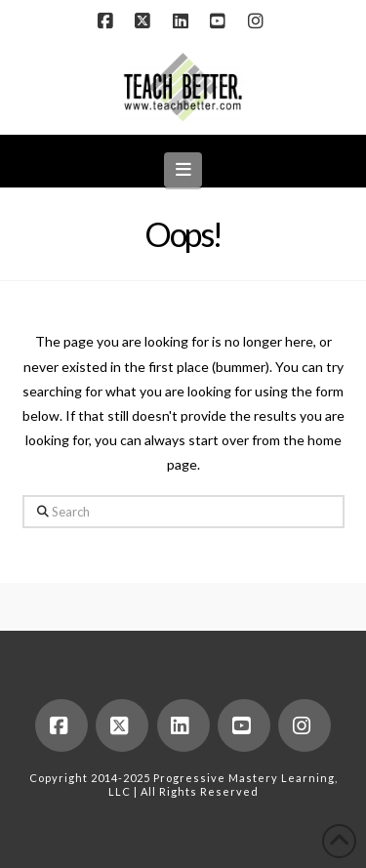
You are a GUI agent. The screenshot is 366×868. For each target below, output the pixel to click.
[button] (183, 169)
